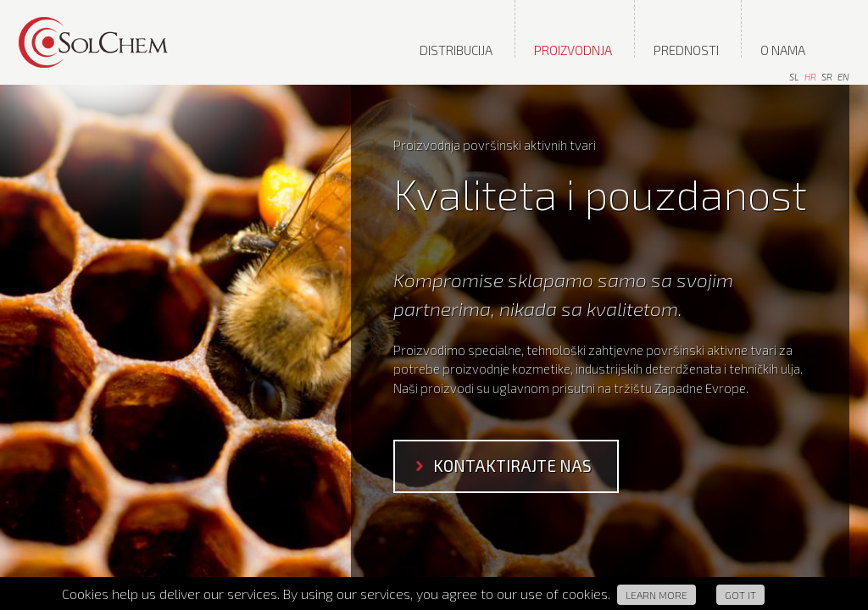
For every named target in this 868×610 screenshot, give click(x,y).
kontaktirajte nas (512, 466)
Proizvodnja (573, 50)
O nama (783, 50)
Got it (740, 595)
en (843, 77)
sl (794, 77)
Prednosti (686, 50)
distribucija (456, 50)
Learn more (657, 595)
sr (827, 77)
